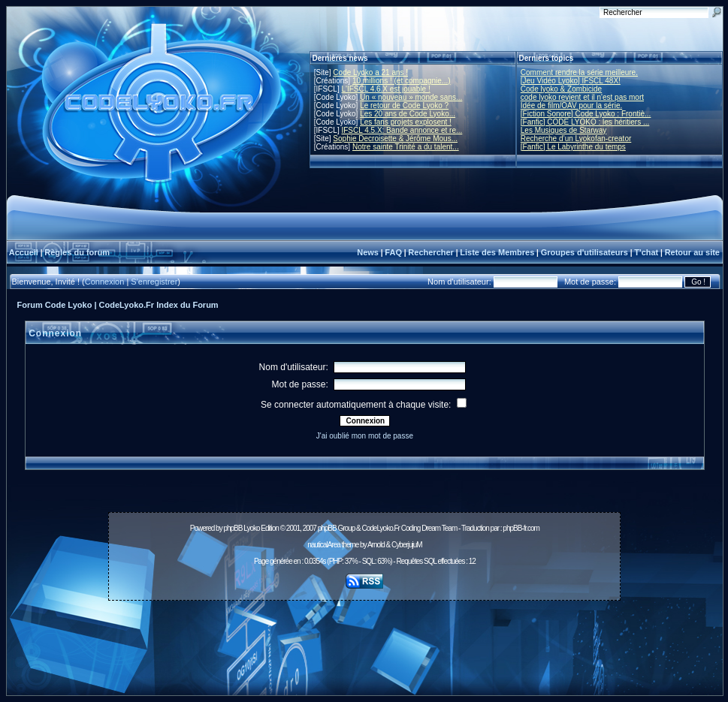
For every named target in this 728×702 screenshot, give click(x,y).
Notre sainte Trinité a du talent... (406, 147)
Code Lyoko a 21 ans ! (370, 72)
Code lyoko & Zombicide (561, 89)
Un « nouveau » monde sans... (411, 97)
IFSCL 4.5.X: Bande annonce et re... (402, 130)
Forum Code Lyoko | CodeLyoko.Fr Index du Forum (118, 305)
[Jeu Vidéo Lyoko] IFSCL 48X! (571, 81)
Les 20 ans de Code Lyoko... (408, 114)
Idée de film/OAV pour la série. (571, 105)
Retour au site (692, 252)
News (368, 252)
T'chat (646, 252)
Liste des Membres (497, 252)
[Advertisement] (364, 640)
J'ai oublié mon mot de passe (365, 436)
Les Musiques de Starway (564, 130)
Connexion (105, 282)
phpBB (233, 528)
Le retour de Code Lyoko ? (404, 105)
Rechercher (431, 252)
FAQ (393, 252)
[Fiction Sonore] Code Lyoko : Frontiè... (586, 114)
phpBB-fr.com (521, 528)
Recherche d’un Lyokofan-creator (576, 139)
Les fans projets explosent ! (406, 122)
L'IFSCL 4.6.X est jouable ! (385, 89)
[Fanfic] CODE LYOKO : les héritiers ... (585, 122)
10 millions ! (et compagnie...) (402, 81)
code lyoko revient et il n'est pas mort (582, 97)
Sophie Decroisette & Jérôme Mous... (395, 139)
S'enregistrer (154, 282)
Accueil (24, 252)
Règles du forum (77, 252)
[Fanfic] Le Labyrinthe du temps (573, 147)
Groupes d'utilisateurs (585, 252)
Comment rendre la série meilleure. (579, 72)
